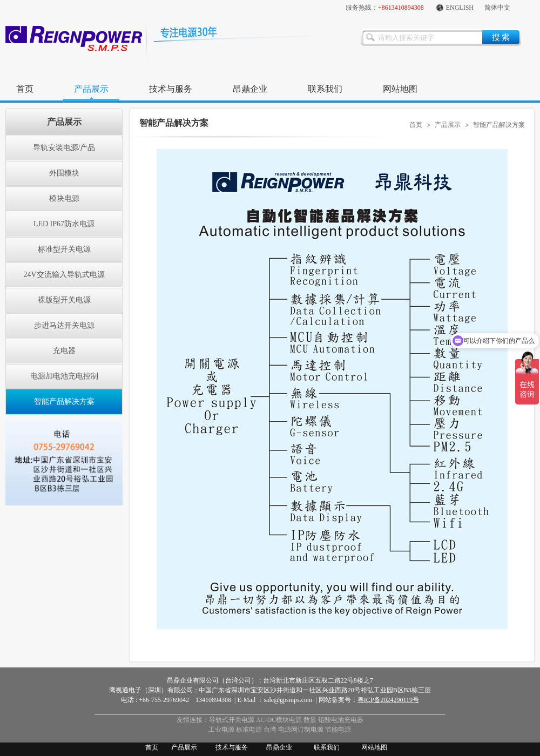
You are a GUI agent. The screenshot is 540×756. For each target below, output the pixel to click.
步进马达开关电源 (64, 325)
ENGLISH (454, 8)
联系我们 (325, 89)
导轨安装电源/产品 (64, 148)
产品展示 (91, 89)
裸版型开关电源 (64, 300)
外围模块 (64, 173)
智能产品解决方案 (64, 401)
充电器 (64, 351)
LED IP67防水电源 (64, 224)
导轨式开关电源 (232, 720)
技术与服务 (171, 89)
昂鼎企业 (250, 89)
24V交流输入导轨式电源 (64, 275)
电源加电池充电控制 (64, 376)
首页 (25, 89)
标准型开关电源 (64, 249)
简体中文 (497, 8)
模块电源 (64, 198)
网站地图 (400, 89)
